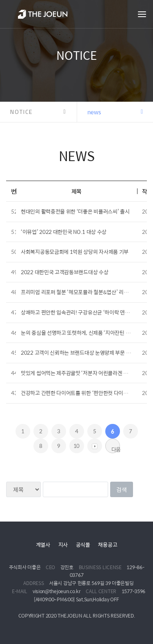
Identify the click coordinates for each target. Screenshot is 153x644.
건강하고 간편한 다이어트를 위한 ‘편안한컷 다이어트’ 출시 (83, 393)
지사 (63, 545)
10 (76, 446)
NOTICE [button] (21, 112)
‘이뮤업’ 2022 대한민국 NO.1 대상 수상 (64, 232)
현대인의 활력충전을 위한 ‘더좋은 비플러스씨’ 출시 (75, 211)
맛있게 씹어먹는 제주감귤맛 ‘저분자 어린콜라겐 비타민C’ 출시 (87, 373)
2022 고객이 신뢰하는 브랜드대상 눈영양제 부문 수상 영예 (83, 353)
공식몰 (83, 545)
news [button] (94, 112)
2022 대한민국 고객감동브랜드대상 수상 (64, 272)
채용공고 (108, 545)
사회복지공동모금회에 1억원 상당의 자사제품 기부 (75, 252)
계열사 (43, 545)
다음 (116, 449)
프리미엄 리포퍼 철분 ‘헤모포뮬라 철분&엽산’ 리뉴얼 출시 (82, 292)
